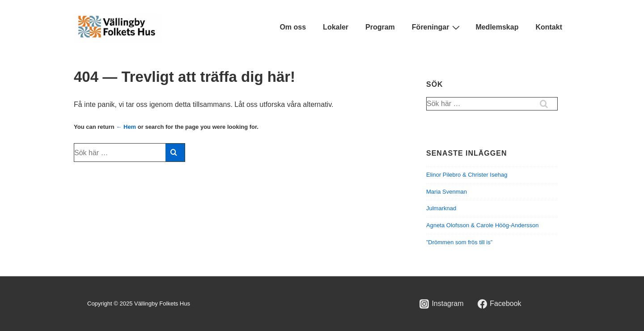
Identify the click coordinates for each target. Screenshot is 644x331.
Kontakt (549, 27)
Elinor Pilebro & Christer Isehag (467, 175)
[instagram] (442, 304)
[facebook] (500, 304)
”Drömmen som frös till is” (459, 242)
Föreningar (437, 27)
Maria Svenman (447, 192)
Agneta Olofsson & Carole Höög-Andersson (482, 225)
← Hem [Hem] (126, 127)
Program (380, 27)
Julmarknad (441, 208)
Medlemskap (497, 27)
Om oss (293, 27)
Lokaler (336, 27)
